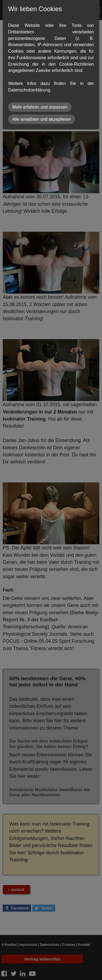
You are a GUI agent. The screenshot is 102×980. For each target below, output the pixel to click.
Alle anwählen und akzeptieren (42, 119)
